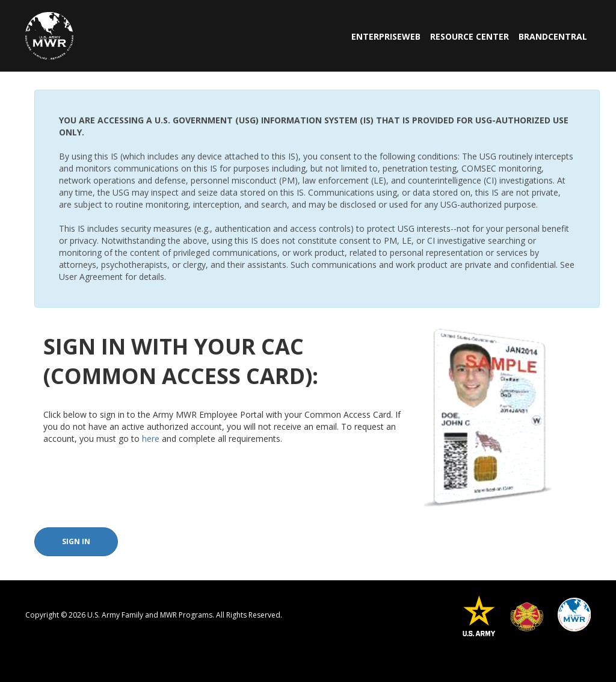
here (151, 439)
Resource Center (470, 36)
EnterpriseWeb (386, 36)
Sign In (76, 541)
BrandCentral (553, 36)
